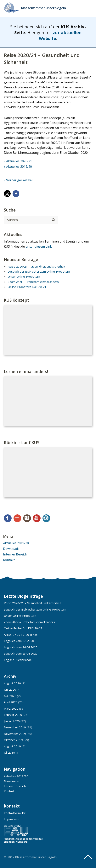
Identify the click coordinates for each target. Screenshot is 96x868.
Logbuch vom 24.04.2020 (21, 647)
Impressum (11, 819)
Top (88, 857)
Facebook (8, 518)
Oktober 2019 (13, 740)
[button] (7, 194)
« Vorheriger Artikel (18, 180)
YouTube (37, 518)
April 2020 (11, 702)
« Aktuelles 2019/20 (18, 167)
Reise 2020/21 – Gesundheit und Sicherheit (37, 266)
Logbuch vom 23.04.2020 (21, 653)
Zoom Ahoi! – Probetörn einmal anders (33, 282)
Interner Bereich (15, 554)
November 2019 (15, 734)
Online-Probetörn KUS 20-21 (27, 287)
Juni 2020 (10, 689)
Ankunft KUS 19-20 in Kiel (21, 635)
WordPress (46, 518)
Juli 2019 (9, 752)
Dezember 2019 (15, 727)
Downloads (11, 549)
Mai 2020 (10, 696)
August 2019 (12, 746)
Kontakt (9, 560)
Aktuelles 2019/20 (16, 543)
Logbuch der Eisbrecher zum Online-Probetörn (39, 271)
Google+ (17, 518)
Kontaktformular (15, 813)
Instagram (27, 518)
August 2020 (12, 683)
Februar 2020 (13, 715)
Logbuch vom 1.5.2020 (19, 641)
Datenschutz (12, 826)
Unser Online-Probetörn (24, 276)
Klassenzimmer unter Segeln (43, 8)
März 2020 (11, 708)
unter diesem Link (39, 246)
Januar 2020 (12, 721)
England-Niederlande (18, 660)
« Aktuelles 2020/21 (18, 161)
